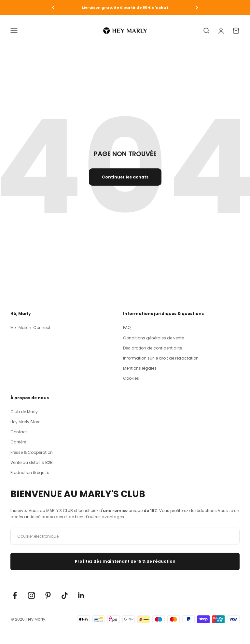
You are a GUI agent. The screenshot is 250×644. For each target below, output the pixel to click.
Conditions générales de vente (153, 338)
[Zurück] (53, 8)
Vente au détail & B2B (32, 462)
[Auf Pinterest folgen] (48, 595)
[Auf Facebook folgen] (15, 595)
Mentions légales (140, 368)
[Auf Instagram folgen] (31, 595)
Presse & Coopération (32, 452)
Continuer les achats (125, 177)
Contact (19, 432)
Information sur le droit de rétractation (161, 358)
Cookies (131, 378)
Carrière (18, 442)
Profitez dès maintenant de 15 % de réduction (125, 561)
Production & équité (30, 473)
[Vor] (197, 8)
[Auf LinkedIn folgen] (81, 595)
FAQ (127, 328)
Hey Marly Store (25, 422)
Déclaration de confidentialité (153, 348)
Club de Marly (24, 412)
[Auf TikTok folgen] (65, 595)
